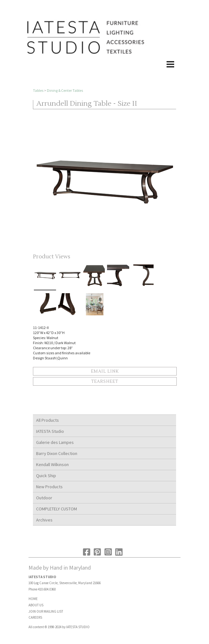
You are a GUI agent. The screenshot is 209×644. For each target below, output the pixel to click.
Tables (38, 90)
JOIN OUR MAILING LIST (46, 611)
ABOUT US (36, 605)
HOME (33, 599)
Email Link (105, 371)
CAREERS (35, 617)
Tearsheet (105, 382)
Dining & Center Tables (65, 90)
